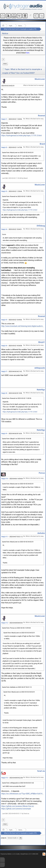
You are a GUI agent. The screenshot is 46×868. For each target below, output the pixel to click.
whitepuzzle (40, 368)
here (28, 53)
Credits (18, 854)
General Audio (20, 26)
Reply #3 (4, 191)
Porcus (42, 473)
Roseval (41, 116)
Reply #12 (5, 623)
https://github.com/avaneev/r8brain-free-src (18, 806)
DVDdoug (41, 226)
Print (5, 64)
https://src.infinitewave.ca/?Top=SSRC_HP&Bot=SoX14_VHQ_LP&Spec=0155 (23, 794)
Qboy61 (42, 342)
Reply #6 (4, 346)
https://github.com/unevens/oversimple (16, 809)
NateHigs (41, 390)
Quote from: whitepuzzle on (18, 783)
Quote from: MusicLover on (18, 153)
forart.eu (41, 771)
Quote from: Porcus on (16, 628)
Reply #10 (5, 479)
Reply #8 (4, 393)
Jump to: (4, 838)
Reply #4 (4, 229)
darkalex (41, 533)
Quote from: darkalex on (17, 687)
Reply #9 (4, 434)
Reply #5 (4, 320)
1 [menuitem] (3, 60)
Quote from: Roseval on (17, 196)
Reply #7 (4, 371)
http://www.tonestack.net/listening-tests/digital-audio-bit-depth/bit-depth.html (23, 326)
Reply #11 (5, 537)
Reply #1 (4, 119)
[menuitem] (5, 64)
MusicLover (40, 79)
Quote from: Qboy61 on (17, 439)
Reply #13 (5, 778)
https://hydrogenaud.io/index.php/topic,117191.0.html (22, 135)
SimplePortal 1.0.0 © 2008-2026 (29, 854)
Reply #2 (4, 147)
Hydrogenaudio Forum (11, 26)
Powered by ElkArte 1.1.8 (8, 854)
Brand (42, 144)
